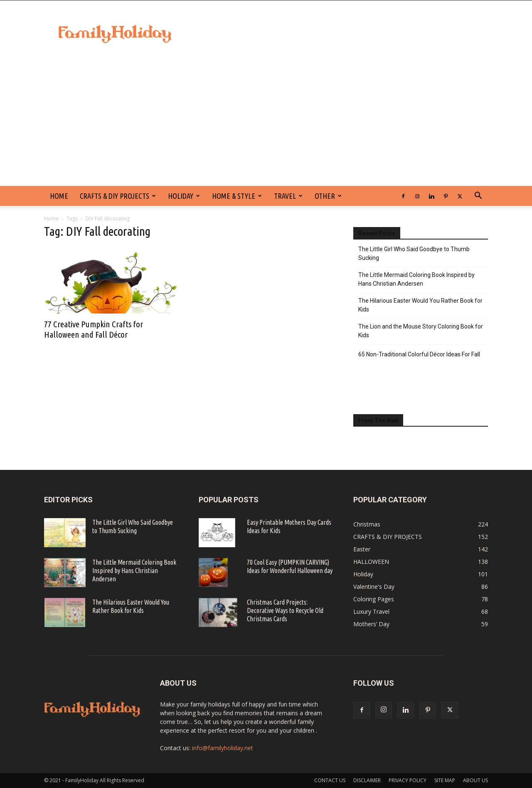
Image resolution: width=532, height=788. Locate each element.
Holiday (184, 196)
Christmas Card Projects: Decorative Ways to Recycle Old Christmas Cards (285, 610)
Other (328, 196)
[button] (478, 196)
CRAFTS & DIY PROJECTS (118, 196)
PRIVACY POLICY (408, 780)
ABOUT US (475, 780)
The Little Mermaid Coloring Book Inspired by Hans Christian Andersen (416, 279)
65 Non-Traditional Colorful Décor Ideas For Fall (419, 354)
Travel (288, 196)
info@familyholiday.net (223, 748)
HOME (59, 196)
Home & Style (237, 196)
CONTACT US (330, 780)
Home (51, 219)
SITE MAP (445, 780)
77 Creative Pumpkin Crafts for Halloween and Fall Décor (94, 329)
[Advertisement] (266, 124)
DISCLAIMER (367, 780)
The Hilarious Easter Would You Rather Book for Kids (420, 305)
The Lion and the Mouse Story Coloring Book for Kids (421, 331)
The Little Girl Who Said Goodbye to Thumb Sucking (414, 253)
